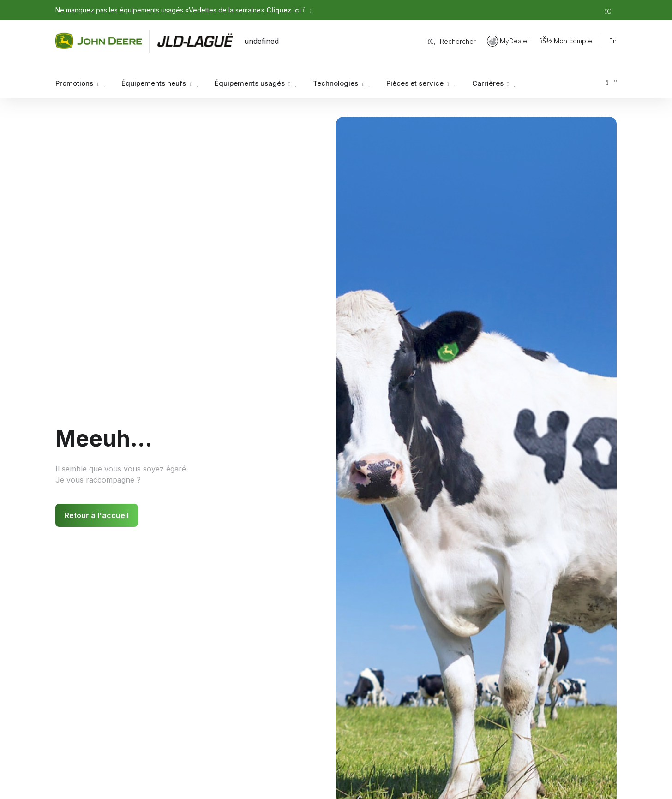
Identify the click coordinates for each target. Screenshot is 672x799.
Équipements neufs (159, 83)
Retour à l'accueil (97, 515)
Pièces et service (421, 83)
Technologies (341, 83)
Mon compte (566, 41)
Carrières (494, 83)
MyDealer (508, 41)
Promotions (80, 83)
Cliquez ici (289, 10)
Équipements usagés (255, 83)
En (613, 41)
